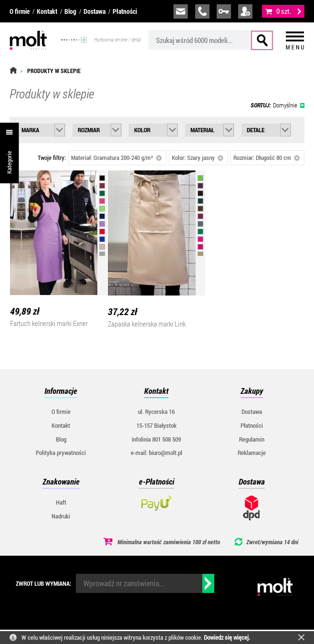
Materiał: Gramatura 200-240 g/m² (116, 158)
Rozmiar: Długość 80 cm (267, 158)
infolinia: (202, 11)
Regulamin (252, 439)
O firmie (20, 11)
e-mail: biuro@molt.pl (157, 453)
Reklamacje (252, 453)
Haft (61, 502)
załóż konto (245, 11)
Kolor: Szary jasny (198, 158)
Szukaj (262, 40)
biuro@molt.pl (181, 11)
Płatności (125, 11)
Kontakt (47, 11)
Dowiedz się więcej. (227, 637)
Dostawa (94, 11)
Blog (70, 11)
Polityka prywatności (61, 453)
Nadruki (61, 516)
